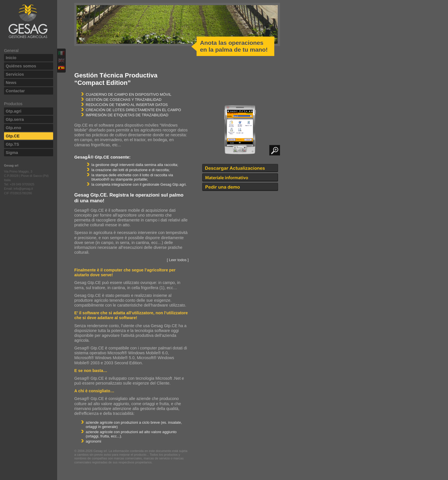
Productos (13, 104)
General (11, 51)
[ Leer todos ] (178, 260)
